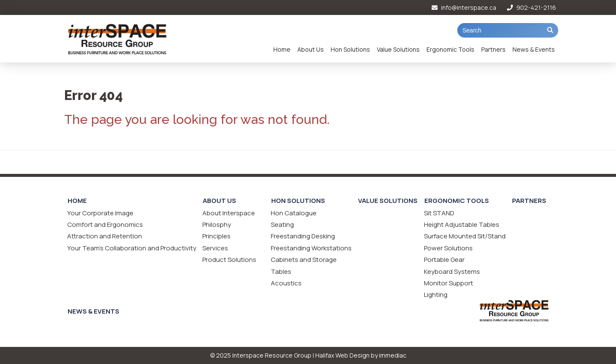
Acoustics (286, 283)
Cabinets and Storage (304, 260)
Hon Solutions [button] (350, 49)
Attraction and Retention (105, 236)
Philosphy (217, 225)
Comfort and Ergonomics (105, 225)
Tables (281, 272)
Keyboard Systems (452, 272)
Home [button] (282, 49)
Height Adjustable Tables (462, 225)
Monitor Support (449, 283)
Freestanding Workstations (311, 248)
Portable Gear (444, 260)
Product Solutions (229, 260)
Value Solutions (398, 49)
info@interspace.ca (464, 7)
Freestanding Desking (303, 236)
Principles (216, 236)
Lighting (436, 295)
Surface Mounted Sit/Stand (465, 236)
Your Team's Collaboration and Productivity (132, 248)
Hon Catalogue (294, 213)
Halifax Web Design (342, 355)
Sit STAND (439, 213)
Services (215, 248)
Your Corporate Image (100, 213)
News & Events (534, 49)
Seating (282, 225)
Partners (493, 49)
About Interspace (229, 213)
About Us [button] (311, 49)
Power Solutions (448, 248)
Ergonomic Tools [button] (450, 49)
